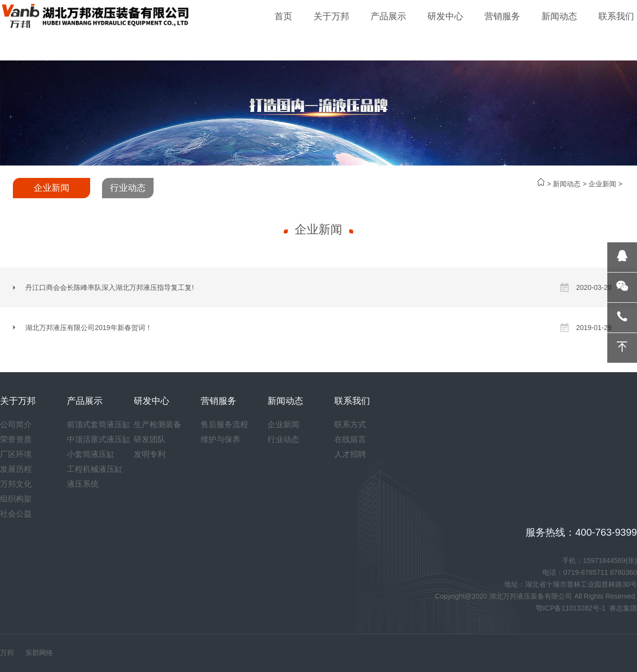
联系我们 (616, 16)
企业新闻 (602, 184)
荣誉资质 (16, 439)
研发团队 (150, 439)
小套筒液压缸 (91, 454)
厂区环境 (16, 454)
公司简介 (16, 424)
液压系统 (83, 484)
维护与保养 (220, 439)
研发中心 (445, 16)
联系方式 (350, 424)
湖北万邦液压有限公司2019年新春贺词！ (88, 328)
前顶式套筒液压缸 (99, 424)
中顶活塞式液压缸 (99, 439)
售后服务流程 (224, 424)
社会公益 (16, 514)
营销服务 (502, 16)
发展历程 (16, 469)
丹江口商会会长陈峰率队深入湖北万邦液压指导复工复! (109, 287)
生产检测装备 (158, 424)
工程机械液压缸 (95, 469)
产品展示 (388, 16)
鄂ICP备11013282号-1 (571, 608)
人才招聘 (350, 454)
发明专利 (150, 454)
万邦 (7, 653)
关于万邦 (331, 16)
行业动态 (128, 188)
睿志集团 (623, 608)
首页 (283, 16)
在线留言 (350, 439)
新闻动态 (559, 16)
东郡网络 (39, 653)
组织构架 (16, 499)
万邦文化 (16, 484)
